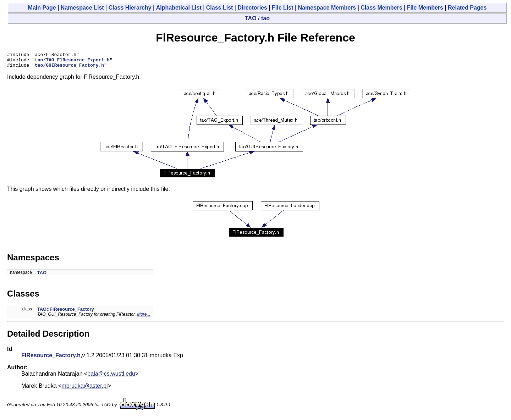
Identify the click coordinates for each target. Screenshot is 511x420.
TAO (251, 18)
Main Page (42, 8)
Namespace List (82, 8)
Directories (252, 8)
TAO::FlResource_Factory (66, 312)
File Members (425, 8)
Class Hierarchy (130, 8)
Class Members (381, 8)
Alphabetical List (179, 8)
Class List (220, 8)
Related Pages (467, 8)
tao (265, 18)
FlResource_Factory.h (51, 358)
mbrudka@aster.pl (84, 389)
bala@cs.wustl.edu (111, 377)
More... (144, 317)
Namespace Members (327, 8)
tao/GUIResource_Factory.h (69, 68)
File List (282, 8)
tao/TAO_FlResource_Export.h (72, 62)
